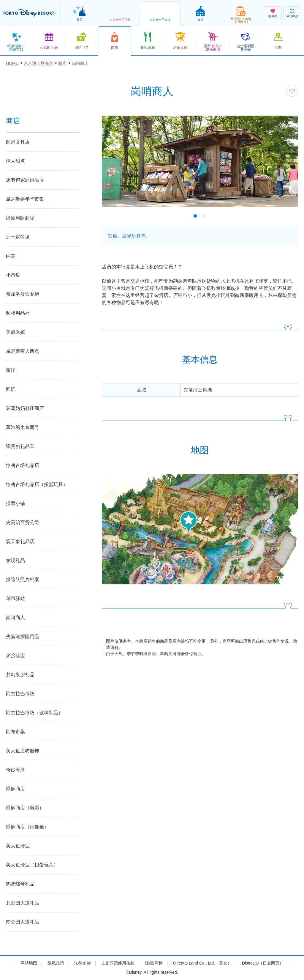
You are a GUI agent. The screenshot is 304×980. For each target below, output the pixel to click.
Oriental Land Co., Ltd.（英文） (202, 963)
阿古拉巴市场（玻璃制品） (34, 713)
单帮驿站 (15, 598)
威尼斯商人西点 (23, 351)
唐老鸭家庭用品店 (25, 180)
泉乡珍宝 (15, 656)
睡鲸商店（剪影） (25, 808)
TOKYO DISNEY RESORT (30, 13)
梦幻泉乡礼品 (20, 675)
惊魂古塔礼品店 (23, 465)
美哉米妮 (15, 332)
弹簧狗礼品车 (20, 446)
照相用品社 (18, 313)
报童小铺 (15, 503)
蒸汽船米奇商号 (23, 427)
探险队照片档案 (23, 579)
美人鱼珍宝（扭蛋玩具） (32, 865)
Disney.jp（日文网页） (263, 963)
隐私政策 (56, 963)
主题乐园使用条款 (118, 963)
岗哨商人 (15, 618)
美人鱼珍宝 (18, 846)
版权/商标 (154, 963)
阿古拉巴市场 (20, 694)
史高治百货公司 (23, 522)
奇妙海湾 (15, 770)
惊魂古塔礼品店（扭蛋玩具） (37, 484)
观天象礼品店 (20, 541)
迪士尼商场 (18, 237)
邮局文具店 (18, 142)
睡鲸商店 (15, 789)
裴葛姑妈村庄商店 (25, 408)
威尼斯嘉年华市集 (25, 199)
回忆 (11, 389)
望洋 (11, 370)
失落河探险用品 (23, 637)
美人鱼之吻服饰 (23, 751)
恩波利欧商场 (20, 218)
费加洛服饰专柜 (23, 294)
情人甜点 (15, 161)
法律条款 (83, 963)
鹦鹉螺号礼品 (20, 884)
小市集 (13, 275)
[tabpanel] (200, 165)
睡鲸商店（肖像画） (27, 827)
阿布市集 (15, 732)
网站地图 (29, 963)
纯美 (11, 256)
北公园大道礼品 (23, 903)
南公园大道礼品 (23, 922)
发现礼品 (15, 560)
